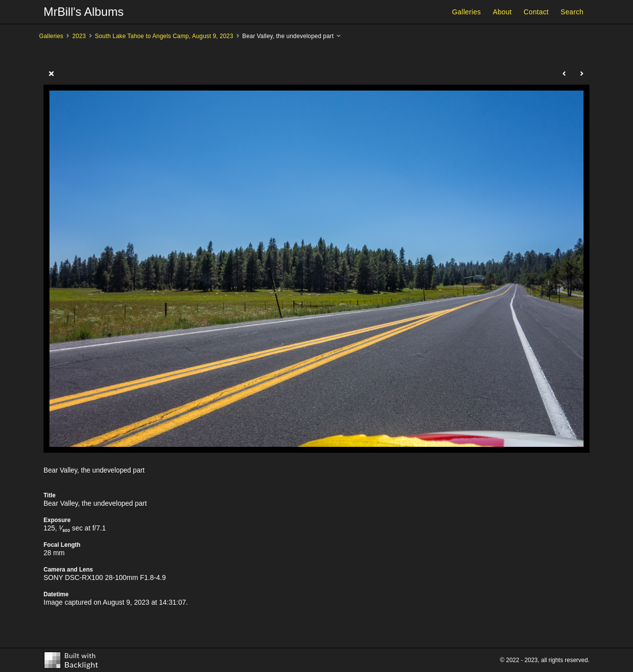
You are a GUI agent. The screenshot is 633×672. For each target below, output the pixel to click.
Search (572, 12)
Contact (536, 12)
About (502, 12)
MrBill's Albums (84, 12)
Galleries (466, 12)
